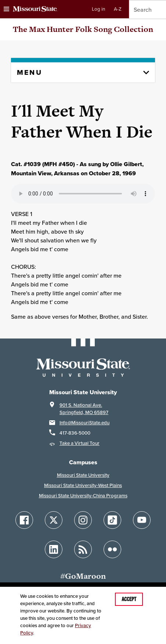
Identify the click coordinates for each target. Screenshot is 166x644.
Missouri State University (83, 475)
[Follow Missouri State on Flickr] (112, 549)
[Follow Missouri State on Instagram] (83, 520)
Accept (129, 599)
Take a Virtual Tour (80, 443)
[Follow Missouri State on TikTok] (112, 520)
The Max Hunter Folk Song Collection (83, 29)
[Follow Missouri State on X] (54, 520)
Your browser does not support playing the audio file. (83, 194)
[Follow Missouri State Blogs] (83, 549)
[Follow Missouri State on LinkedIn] (54, 549)
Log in (98, 9)
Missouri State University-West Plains (83, 485)
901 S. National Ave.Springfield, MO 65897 (84, 409)
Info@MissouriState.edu (84, 423)
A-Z (118, 9)
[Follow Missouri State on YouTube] (142, 520)
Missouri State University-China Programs (83, 496)
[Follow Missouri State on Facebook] (24, 520)
